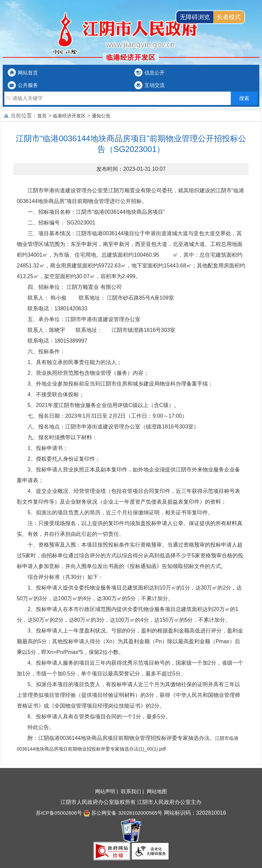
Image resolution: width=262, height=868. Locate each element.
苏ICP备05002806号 (59, 813)
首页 (42, 116)
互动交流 (155, 85)
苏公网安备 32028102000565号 (123, 813)
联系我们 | (133, 791)
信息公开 (155, 73)
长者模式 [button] (229, 17)
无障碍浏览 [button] (195, 17)
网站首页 (28, 73)
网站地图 (157, 791)
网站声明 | (107, 791)
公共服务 (28, 85)
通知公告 (101, 116)
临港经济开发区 (69, 116)
